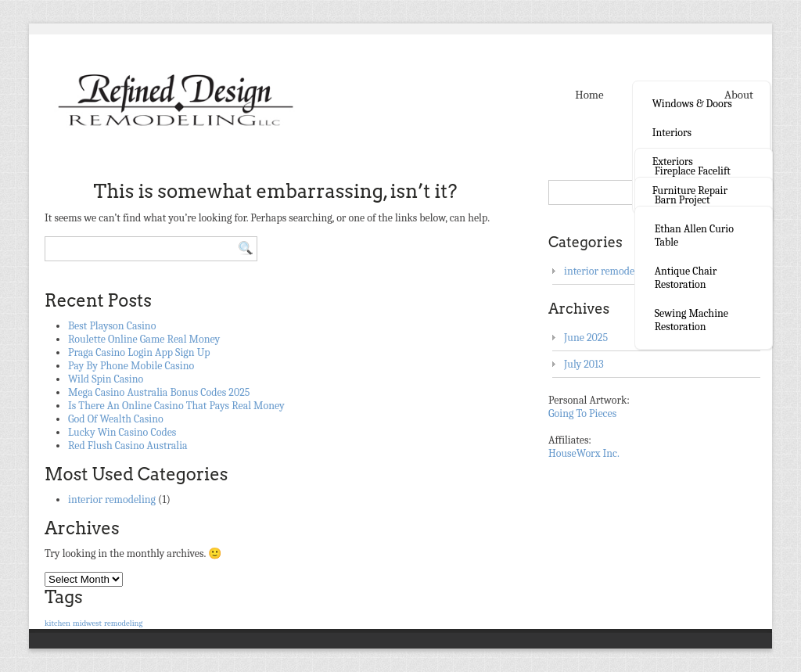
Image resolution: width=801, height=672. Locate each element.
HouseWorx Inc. (584, 453)
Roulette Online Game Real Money (144, 339)
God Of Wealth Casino (116, 419)
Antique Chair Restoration (686, 278)
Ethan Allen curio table (694, 235)
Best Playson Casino (112, 326)
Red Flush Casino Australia (128, 446)
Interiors (672, 133)
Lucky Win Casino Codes (122, 432)
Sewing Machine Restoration (691, 320)
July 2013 (584, 364)
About (739, 95)
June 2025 (586, 338)
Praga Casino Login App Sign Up (139, 352)
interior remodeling (112, 500)
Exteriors (673, 162)
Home (589, 95)
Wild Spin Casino (106, 379)
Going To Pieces (582, 413)
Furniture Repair (690, 190)
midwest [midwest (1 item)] (87, 623)
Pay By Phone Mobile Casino (131, 366)
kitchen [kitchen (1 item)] (57, 623)
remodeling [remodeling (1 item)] (123, 623)
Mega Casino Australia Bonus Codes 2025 (159, 392)
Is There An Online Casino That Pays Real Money (176, 406)
